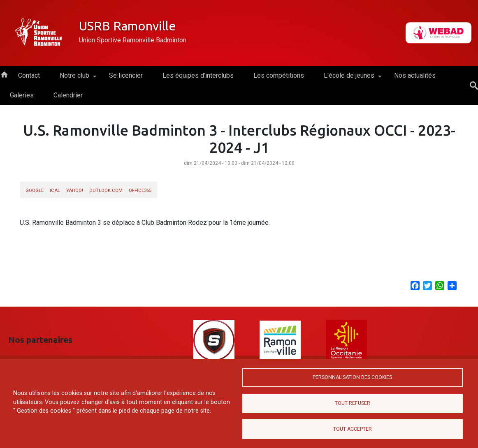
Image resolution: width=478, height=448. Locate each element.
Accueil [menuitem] (4, 74)
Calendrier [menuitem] (68, 95)
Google (35, 191)
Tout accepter (353, 429)
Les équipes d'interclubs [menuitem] (198, 75)
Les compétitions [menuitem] (279, 75)
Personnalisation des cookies (352, 377)
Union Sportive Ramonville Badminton (133, 40)
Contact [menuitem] (29, 75)
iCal (55, 191)
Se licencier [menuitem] (126, 75)
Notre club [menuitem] (74, 79)
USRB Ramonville (128, 26)
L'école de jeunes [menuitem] (349, 79)
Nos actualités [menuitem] (415, 75)
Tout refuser (353, 403)
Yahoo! (75, 191)
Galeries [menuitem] (22, 95)
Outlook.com (106, 191)
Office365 (140, 191)
